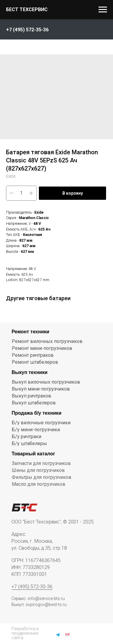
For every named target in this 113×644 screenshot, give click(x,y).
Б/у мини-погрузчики (36, 430)
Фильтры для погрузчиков (42, 477)
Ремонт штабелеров (35, 362)
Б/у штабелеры (29, 443)
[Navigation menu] (103, 10)
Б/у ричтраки (27, 437)
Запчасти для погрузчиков (41, 463)
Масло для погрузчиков (39, 484)
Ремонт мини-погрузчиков (42, 348)
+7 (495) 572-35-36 (32, 587)
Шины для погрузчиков (38, 470)
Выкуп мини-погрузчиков (41, 389)
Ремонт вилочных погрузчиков (47, 341)
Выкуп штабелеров (34, 403)
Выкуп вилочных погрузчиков (46, 382)
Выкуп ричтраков (31, 396)
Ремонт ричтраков (33, 355)
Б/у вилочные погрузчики (41, 423)
